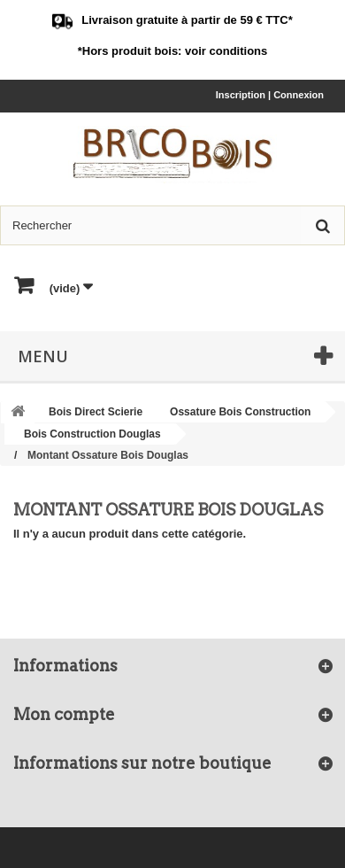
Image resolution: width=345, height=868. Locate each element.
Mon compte (64, 714)
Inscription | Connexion (270, 95)
